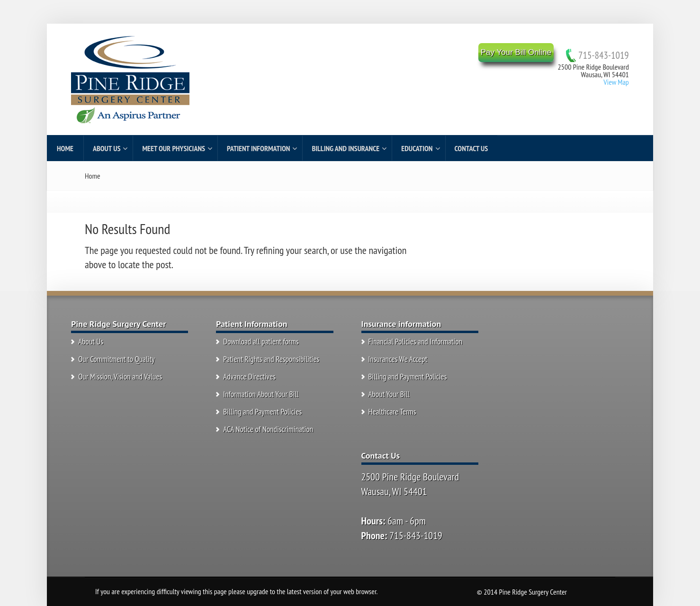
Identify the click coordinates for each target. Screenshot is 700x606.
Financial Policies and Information (416, 342)
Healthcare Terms (392, 412)
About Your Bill (389, 394)
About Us (91, 342)
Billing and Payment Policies (262, 412)
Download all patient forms (261, 342)
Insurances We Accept (398, 359)
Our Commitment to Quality (117, 359)
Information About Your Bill (261, 394)
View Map (616, 82)
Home (93, 176)
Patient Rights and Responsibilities (271, 359)
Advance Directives (249, 377)
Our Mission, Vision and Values (120, 377)
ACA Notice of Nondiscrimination (268, 429)
